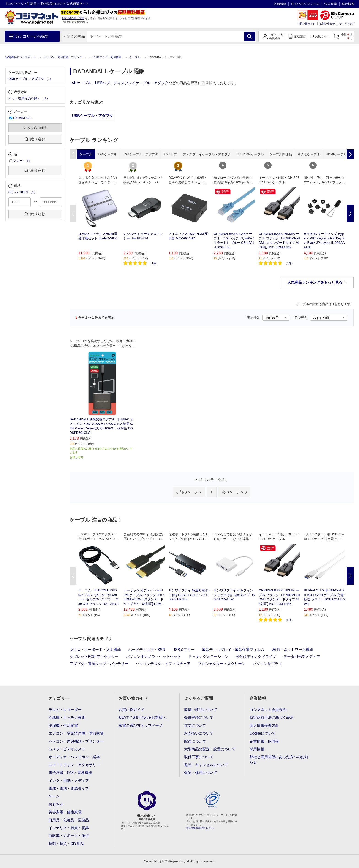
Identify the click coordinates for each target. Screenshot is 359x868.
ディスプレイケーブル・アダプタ (141, 83)
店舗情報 (280, 4)
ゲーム (54, 796)
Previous (73, 214)
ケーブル (135, 57)
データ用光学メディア (302, 657)
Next (350, 214)
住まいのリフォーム (305, 4)
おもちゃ (56, 804)
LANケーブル (80, 83)
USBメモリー (184, 650)
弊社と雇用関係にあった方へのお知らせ (279, 759)
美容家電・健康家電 (65, 812)
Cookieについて (263, 733)
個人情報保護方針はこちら (200, 828)
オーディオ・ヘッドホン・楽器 (74, 757)
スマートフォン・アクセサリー (74, 765)
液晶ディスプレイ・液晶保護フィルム (233, 650)
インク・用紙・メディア (69, 781)
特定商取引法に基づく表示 (272, 717)
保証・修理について (201, 773)
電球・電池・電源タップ (69, 788)
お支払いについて (199, 733)
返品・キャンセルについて (206, 765)
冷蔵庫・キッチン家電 (67, 717)
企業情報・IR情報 (264, 741)
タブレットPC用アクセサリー (94, 657)
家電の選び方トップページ (141, 726)
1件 (154, 263)
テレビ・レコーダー (65, 710)
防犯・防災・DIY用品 (66, 844)
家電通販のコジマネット (21, 57)
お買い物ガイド (306, 24)
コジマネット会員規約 (268, 710)
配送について (195, 741)
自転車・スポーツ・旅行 (69, 836)
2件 (289, 263)
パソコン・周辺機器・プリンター (64, 57)
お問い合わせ (327, 24)
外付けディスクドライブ (256, 657)
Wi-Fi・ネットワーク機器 (292, 650)
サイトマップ (347, 24)
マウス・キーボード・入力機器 (95, 650)
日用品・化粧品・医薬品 (69, 820)
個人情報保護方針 (264, 726)
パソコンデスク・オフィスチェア (163, 664)
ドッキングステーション (208, 657)
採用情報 (257, 749)
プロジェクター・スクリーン (222, 664)
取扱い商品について (201, 710)
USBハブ (102, 83)
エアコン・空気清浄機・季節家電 (76, 733)
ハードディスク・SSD (147, 650)
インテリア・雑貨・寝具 (69, 828)
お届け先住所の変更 (73, 18)
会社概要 (348, 4)
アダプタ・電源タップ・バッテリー (99, 664)
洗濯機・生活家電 (63, 726)
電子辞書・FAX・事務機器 (70, 773)
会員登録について (199, 717)
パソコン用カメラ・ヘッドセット (153, 657)
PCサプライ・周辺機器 (107, 57)
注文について (195, 726)
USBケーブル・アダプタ (92, 116)
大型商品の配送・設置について (210, 749)
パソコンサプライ (267, 664)
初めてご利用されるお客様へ (142, 717)
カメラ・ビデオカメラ (67, 749)
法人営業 (331, 4)
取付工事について (199, 757)
